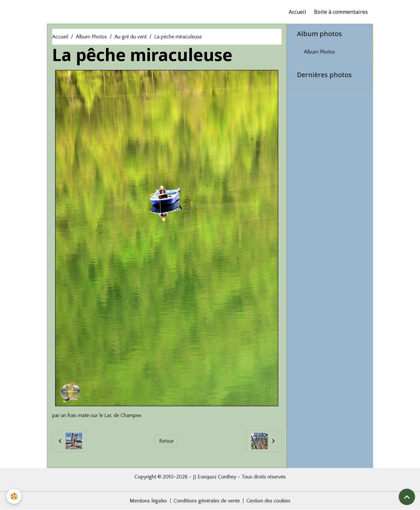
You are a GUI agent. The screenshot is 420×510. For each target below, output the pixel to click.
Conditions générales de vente (207, 501)
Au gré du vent (131, 37)
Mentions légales (148, 501)
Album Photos (91, 37)
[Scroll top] (407, 497)
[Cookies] (14, 496)
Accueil (297, 12)
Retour (167, 441)
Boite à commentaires (341, 12)
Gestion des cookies (268, 501)
